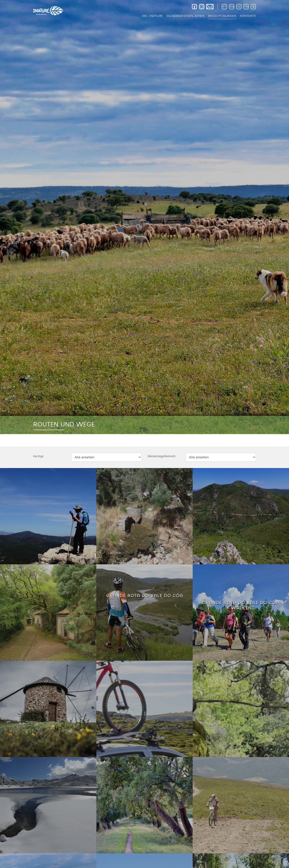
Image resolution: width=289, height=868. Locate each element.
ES (239, 7)
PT (224, 7)
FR (246, 7)
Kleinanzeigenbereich (161, 456)
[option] (144, 217)
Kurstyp (38, 456)
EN (232, 7)
